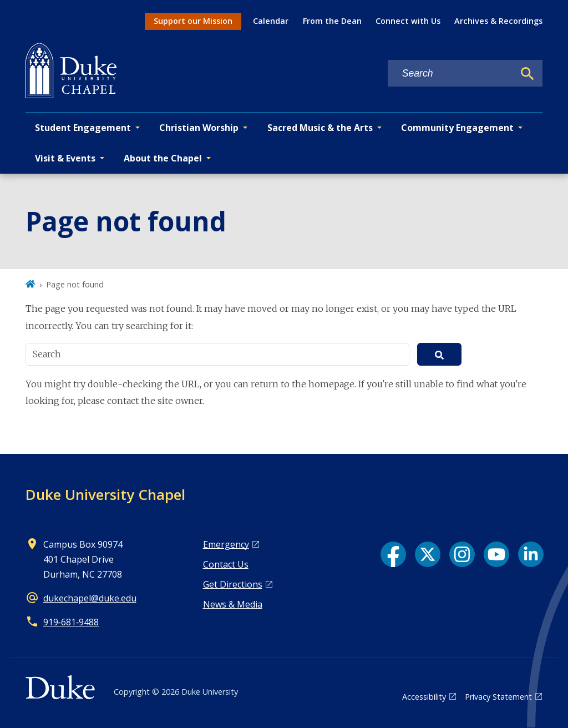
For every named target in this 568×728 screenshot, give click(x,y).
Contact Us (226, 564)
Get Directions (233, 584)
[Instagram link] (462, 554)
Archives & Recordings (498, 21)
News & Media (233, 604)
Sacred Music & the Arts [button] (320, 128)
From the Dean (332, 21)
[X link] (428, 554)
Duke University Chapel (105, 494)
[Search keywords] (451, 74)
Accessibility (424, 697)
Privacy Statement (498, 697)
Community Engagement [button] (457, 128)
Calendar (271, 21)
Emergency (226, 544)
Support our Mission (193, 21)
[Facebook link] (393, 554)
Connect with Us (408, 21)
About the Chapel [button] (163, 158)
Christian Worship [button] (199, 128)
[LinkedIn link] (531, 554)
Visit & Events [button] (65, 158)
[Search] (528, 74)
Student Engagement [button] (83, 128)
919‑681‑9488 (71, 622)
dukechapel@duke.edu (90, 598)
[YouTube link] (496, 554)
